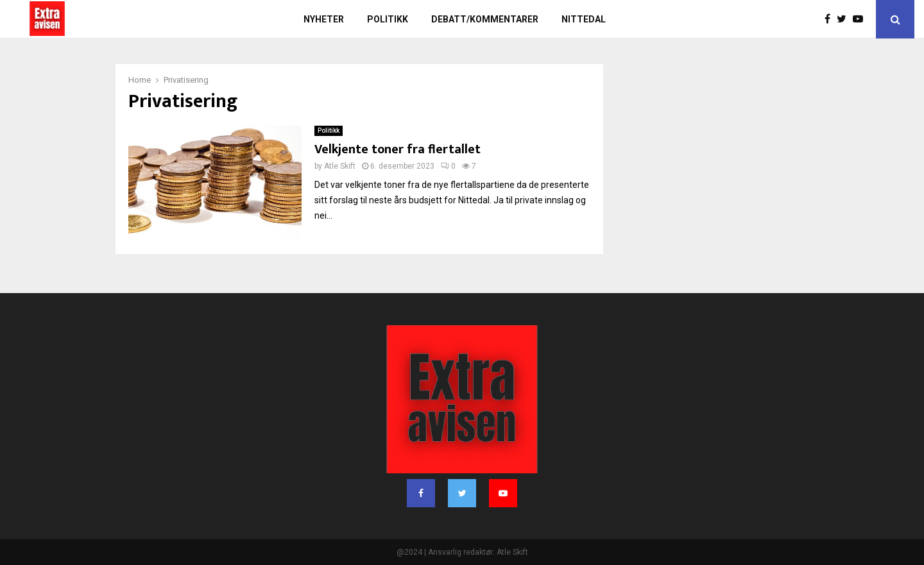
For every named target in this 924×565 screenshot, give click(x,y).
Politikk (388, 19)
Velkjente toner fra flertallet (398, 149)
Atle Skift (340, 166)
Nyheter (324, 19)
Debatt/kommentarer (485, 19)
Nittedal (584, 19)
